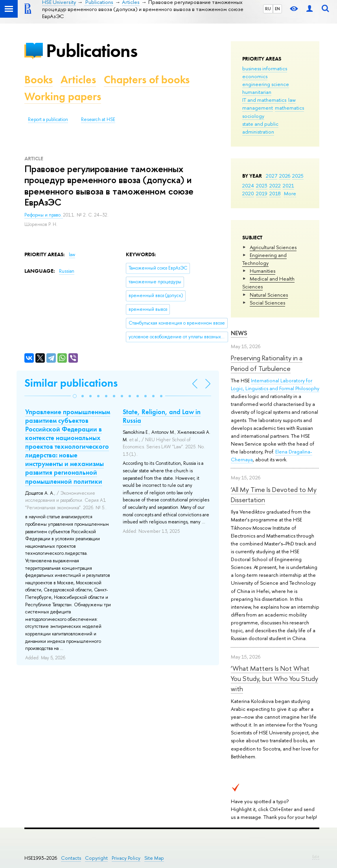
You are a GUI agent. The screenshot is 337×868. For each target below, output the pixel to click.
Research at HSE (98, 119)
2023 (262, 185)
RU (268, 9)
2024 (248, 185)
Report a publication (48, 119)
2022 (275, 185)
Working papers (63, 96)
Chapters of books (147, 80)
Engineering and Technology (264, 259)
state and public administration (260, 128)
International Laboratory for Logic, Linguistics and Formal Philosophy (275, 384)
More (290, 193)
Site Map (154, 858)
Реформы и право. (44, 215)
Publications (92, 50)
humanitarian (257, 92)
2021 (288, 185)
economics (255, 76)
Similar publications (71, 383)
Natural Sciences (269, 295)
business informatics (265, 68)
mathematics (289, 108)
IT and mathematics (264, 100)
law (292, 100)
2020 (248, 193)
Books (39, 80)
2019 (262, 193)
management (258, 108)
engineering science (266, 84)
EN (277, 9)
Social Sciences (267, 303)
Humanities (262, 271)
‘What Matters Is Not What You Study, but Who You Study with (274, 679)
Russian (67, 271)
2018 (275, 193)
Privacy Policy (126, 858)
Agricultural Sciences (273, 247)
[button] (75, 396)
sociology (253, 116)
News (239, 333)
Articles (78, 80)
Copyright (96, 858)
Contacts (71, 858)
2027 (272, 176)
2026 (285, 176)
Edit (316, 857)
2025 (298, 176)
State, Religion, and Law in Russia (162, 416)
